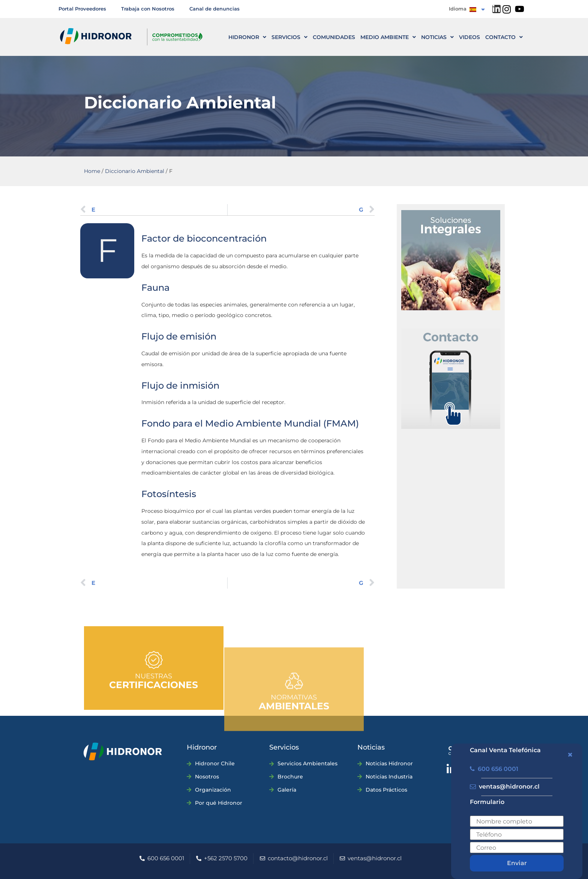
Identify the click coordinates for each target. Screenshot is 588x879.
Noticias (437, 37)
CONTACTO (504, 37)
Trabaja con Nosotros (148, 9)
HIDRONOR (247, 37)
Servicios (289, 37)
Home (92, 171)
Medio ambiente (388, 37)
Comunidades (334, 37)
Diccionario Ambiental (135, 171)
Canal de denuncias (214, 9)
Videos (469, 37)
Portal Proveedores (82, 9)
